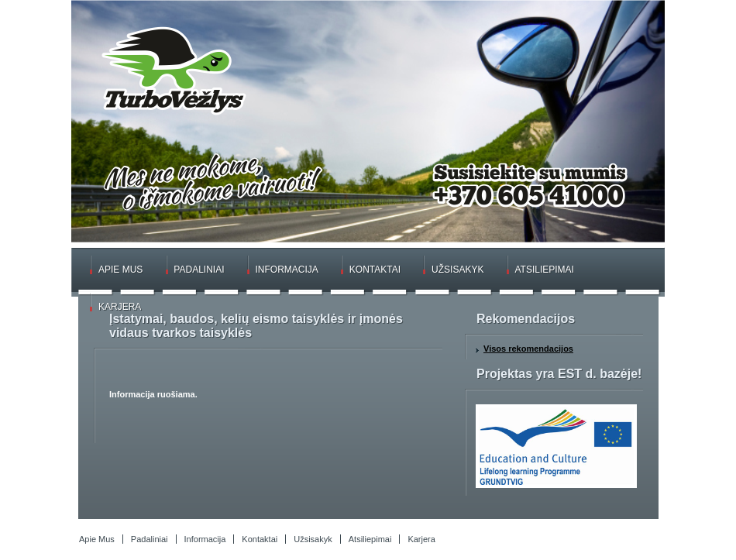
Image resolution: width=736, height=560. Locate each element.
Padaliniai (199, 270)
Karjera (120, 307)
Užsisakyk (457, 270)
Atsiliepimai (544, 270)
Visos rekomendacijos (528, 349)
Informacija (287, 270)
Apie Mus (120, 270)
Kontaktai (375, 270)
